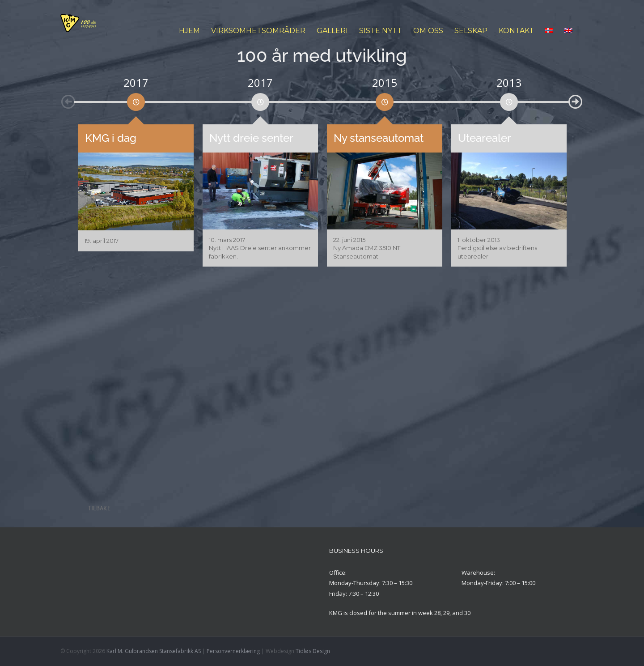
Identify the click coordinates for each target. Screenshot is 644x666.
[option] (136, 100)
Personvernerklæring (233, 651)
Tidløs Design (313, 651)
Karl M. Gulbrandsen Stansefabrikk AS (154, 651)
